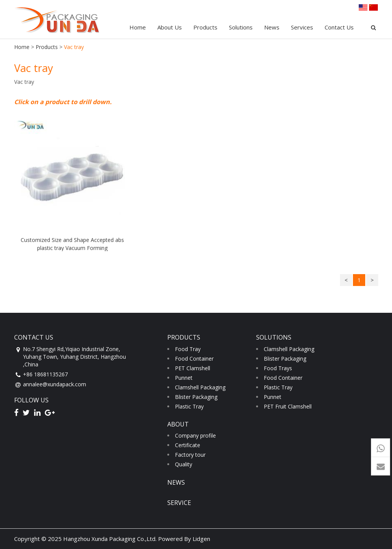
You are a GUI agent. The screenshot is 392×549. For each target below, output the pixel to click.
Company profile (195, 435)
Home (138, 27)
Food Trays (278, 368)
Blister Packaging (196, 397)
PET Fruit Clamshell (288, 406)
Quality (184, 464)
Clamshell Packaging (200, 387)
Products (205, 27)
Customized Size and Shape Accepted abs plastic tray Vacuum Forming (72, 244)
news (176, 482)
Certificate (188, 445)
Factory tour (190, 455)
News (272, 27)
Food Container (194, 359)
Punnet (184, 378)
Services (302, 27)
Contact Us (339, 27)
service (179, 503)
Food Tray (188, 349)
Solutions (241, 27)
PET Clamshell (193, 368)
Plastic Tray (189, 406)
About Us (170, 27)
